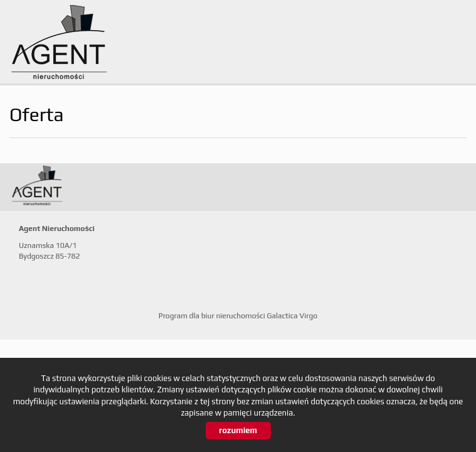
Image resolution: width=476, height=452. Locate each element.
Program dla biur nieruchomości (213, 316)
